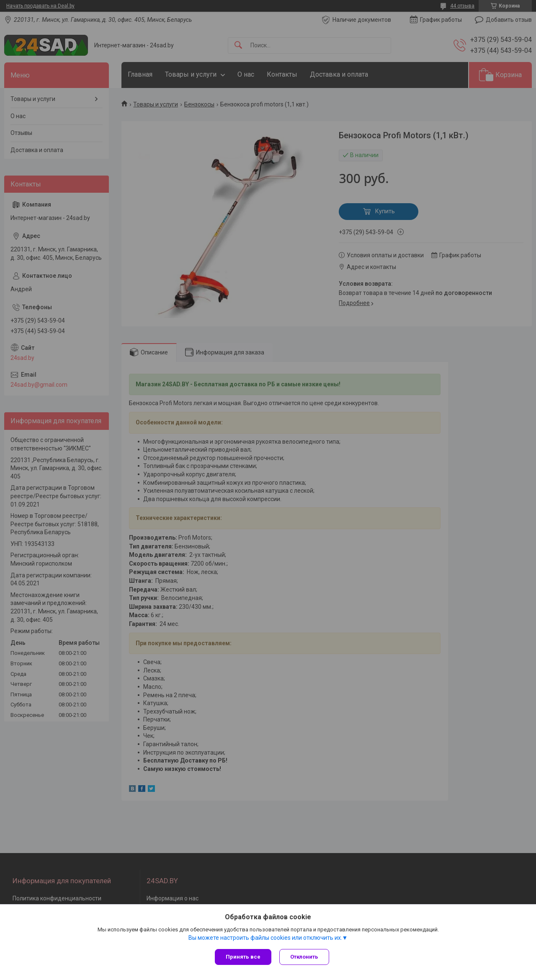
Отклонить (305, 957)
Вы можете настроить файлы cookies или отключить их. (265, 938)
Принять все (243, 957)
